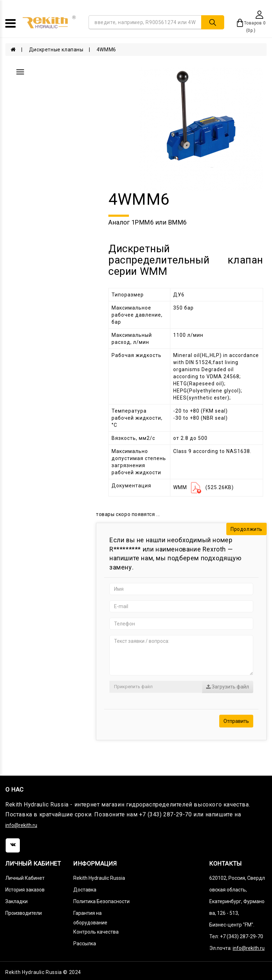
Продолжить (246, 529)
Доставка (85, 890)
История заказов (25, 890)
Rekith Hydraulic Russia (99, 878)
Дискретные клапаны (56, 50)
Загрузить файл (228, 687)
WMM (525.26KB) (203, 487)
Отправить (236, 721)
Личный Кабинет (25, 878)
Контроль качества (96, 932)
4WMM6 (106, 50)
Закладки (16, 901)
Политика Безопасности (101, 901)
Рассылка (85, 944)
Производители (24, 913)
